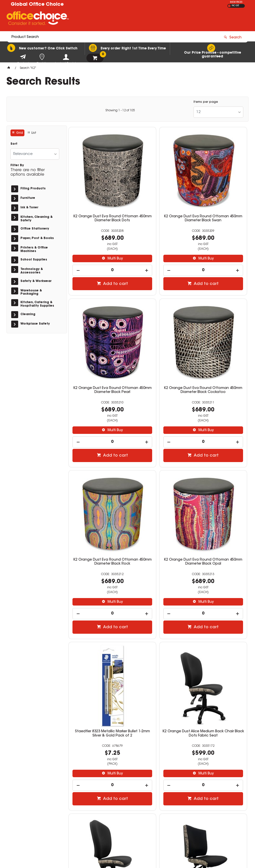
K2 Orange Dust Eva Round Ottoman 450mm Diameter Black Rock (158, 341)
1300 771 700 (191, 788)
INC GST (235, 6)
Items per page (206, 102)
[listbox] (218, 112)
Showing (120, 111)
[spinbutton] (97, 244)
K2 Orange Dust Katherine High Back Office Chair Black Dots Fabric (158, 634)
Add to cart (100, 257)
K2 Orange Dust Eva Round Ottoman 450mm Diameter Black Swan (158, 194)
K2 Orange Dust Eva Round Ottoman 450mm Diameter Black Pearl (218, 194)
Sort (14, 144)
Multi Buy (99, 232)
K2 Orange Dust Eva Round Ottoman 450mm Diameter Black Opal (218, 341)
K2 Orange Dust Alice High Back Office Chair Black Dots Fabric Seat (218, 487)
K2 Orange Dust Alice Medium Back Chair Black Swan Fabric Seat (218, 634)
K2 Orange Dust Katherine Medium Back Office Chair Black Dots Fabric (97, 634)
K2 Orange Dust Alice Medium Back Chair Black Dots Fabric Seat (158, 487)
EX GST (229, 6)
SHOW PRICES (236, 2)
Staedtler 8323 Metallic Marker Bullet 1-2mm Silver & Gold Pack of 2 (97, 487)
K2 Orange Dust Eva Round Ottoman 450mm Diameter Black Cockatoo (97, 341)
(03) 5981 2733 (193, 813)
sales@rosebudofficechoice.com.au (209, 818)
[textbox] (98, 19)
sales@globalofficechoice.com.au (208, 793)
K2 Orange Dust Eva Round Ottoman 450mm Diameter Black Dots (97, 194)
